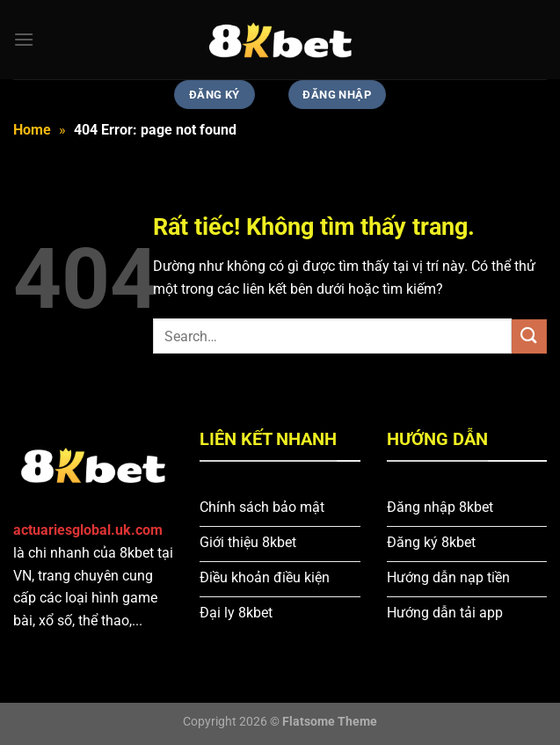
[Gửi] (529, 336)
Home (32, 130)
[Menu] (24, 39)
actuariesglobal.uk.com (88, 530)
